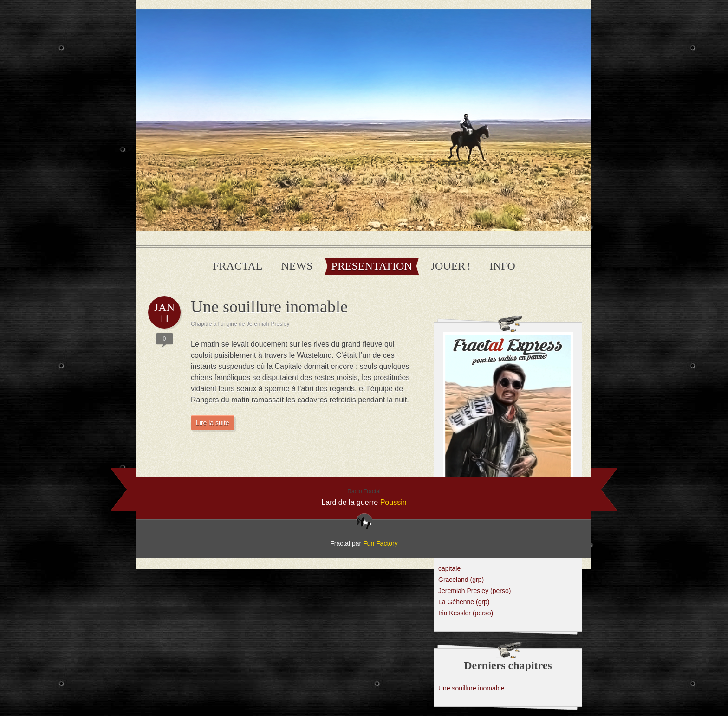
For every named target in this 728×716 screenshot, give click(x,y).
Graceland (461, 580)
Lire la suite (213, 423)
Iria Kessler (466, 613)
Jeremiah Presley (474, 591)
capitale (449, 568)
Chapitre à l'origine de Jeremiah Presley (240, 324)
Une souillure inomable (269, 307)
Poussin (393, 502)
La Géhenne (464, 602)
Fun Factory (380, 543)
